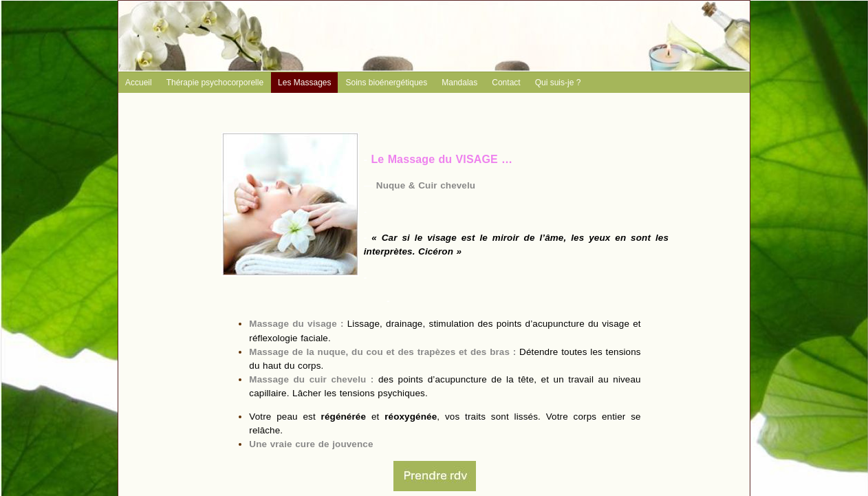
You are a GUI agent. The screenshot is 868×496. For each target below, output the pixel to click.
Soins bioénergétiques (386, 83)
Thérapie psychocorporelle (215, 83)
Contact (506, 83)
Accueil (139, 83)
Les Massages (304, 83)
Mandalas (459, 83)
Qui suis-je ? (558, 83)
